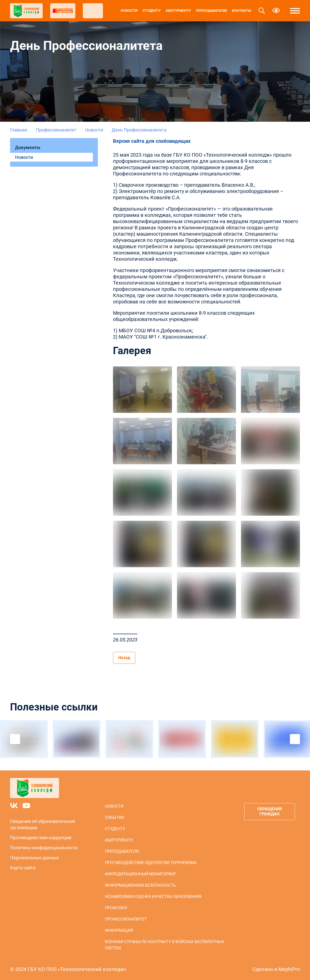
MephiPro (289, 969)
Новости (129, 11)
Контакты (241, 11)
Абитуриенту (178, 11)
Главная (19, 130)
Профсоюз (116, 908)
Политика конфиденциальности (44, 848)
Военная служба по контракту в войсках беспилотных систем (165, 945)
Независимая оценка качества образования (153, 897)
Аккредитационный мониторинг (141, 874)
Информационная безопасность (140, 885)
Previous (15, 739)
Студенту (152, 11)
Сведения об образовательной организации (42, 824)
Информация (119, 930)
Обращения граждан (270, 811)
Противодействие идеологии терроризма (151, 863)
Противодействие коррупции (41, 838)
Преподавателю (211, 11)
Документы (28, 147)
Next (295, 739)
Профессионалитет (56, 130)
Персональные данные (35, 858)
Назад (124, 658)
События (114, 818)
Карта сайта (23, 868)
